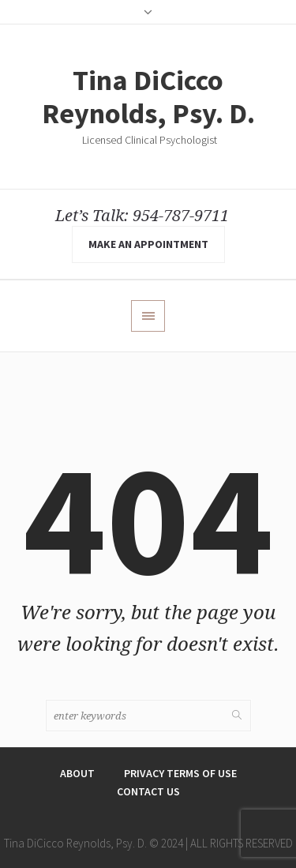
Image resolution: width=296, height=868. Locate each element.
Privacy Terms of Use (180, 773)
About (77, 773)
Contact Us (148, 791)
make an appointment (148, 244)
